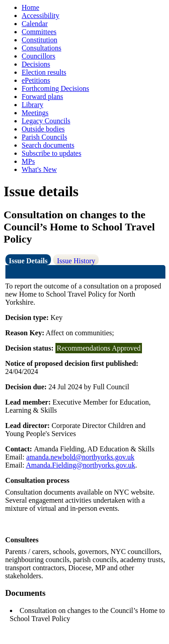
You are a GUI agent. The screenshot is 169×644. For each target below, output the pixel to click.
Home (30, 7)
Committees (39, 32)
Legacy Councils (46, 121)
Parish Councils (44, 137)
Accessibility (41, 16)
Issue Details (28, 261)
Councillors (39, 56)
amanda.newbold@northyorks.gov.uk (80, 457)
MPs (28, 161)
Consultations (41, 48)
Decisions (36, 64)
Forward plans (42, 97)
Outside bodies (43, 129)
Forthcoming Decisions (55, 88)
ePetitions (36, 80)
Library (32, 105)
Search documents (48, 145)
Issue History (76, 261)
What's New (39, 169)
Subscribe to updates (51, 153)
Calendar (35, 24)
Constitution (39, 40)
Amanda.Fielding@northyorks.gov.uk (80, 465)
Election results (44, 72)
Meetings (35, 113)
